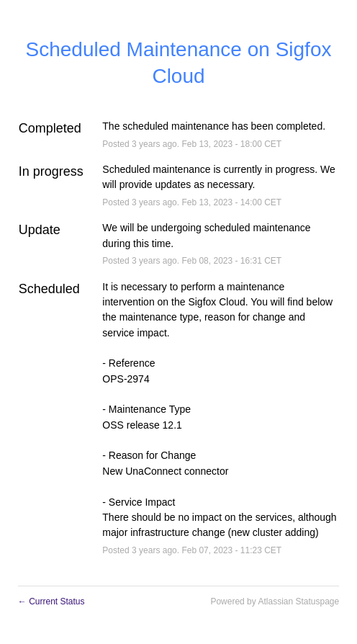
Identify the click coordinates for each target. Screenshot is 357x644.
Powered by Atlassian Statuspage (275, 601)
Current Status (51, 601)
